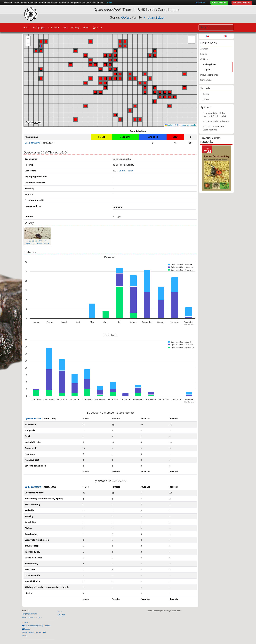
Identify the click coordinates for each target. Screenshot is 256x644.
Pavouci (27, 629)
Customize (200, 3)
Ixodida (204, 54)
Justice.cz (26, 622)
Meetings (76, 28)
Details (109, 3)
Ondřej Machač (126, 171)
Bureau (206, 94)
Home (26, 28)
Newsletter (54, 28)
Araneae (204, 49)
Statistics (62, 615)
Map (60, 612)
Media (86, 28)
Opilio (208, 70)
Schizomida (206, 80)
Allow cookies (219, 3)
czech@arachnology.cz (33, 617)
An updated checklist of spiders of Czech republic (215, 115)
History (206, 99)
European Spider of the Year (216, 121)
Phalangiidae (153, 17)
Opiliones (205, 59)
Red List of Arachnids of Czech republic (214, 128)
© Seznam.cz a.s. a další (185, 125)
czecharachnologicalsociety (35, 632)
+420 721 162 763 (30, 614)
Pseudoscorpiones (209, 75)
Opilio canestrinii (33, 419)
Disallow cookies (242, 3)
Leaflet (169, 125)
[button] (115, 69)
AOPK (24, 636)
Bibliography (39, 28)
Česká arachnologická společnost (37, 626)
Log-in (98, 28)
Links (65, 28)
